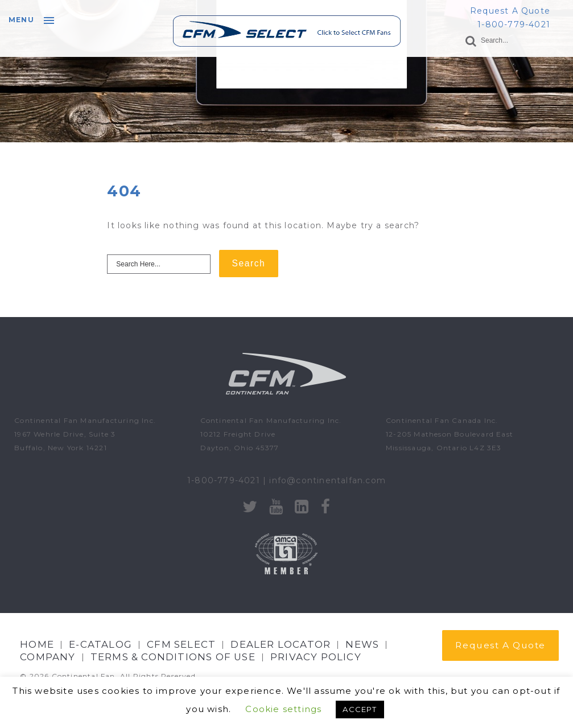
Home (37, 644)
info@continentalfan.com (327, 480)
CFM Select (181, 644)
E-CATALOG (100, 644)
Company (48, 657)
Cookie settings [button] (283, 709)
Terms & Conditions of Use (173, 657)
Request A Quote (510, 11)
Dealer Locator (281, 644)
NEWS (362, 644)
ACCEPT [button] (360, 709)
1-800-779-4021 (514, 24)
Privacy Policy (316, 657)
